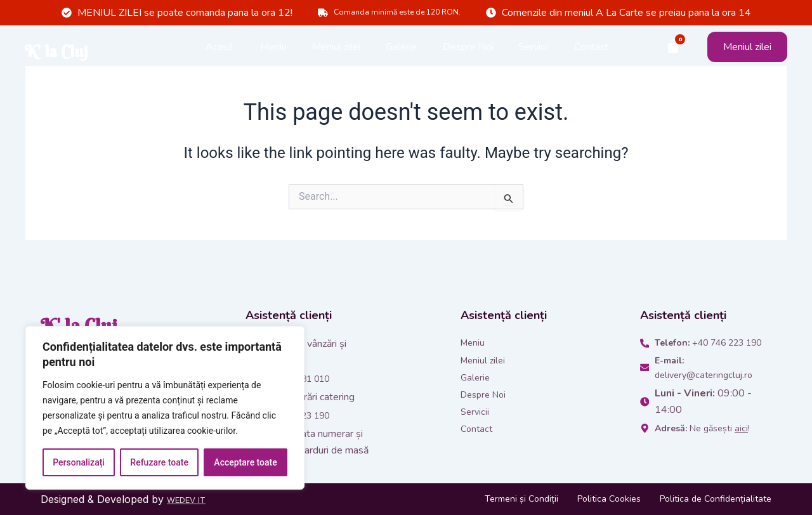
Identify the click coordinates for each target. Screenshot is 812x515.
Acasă (219, 51)
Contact (591, 51)
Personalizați (79, 462)
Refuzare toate (159, 462)
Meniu (273, 51)
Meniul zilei (336, 51)
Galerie (401, 51)
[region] (165, 408)
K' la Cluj (97, 51)
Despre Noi (468, 51)
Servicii (534, 51)
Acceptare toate (245, 462)
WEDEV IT (192, 499)
